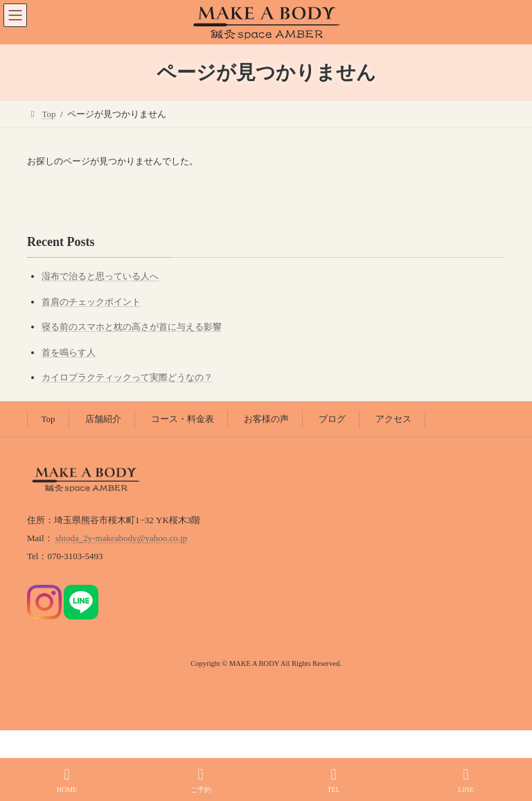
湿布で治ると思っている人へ (100, 276)
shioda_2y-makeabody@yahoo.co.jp (121, 538)
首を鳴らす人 (69, 352)
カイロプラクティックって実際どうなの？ (127, 377)
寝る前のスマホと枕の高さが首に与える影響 (132, 327)
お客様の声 (266, 419)
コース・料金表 (183, 419)
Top (48, 419)
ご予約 (201, 780)
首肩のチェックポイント (91, 302)
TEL (334, 780)
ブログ (332, 419)
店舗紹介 (103, 419)
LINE (466, 780)
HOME (67, 780)
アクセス (393, 419)
